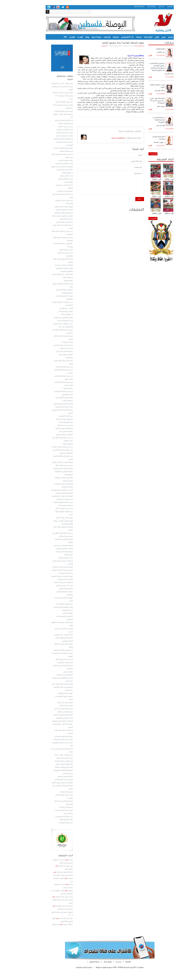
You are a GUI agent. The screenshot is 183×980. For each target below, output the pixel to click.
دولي (139, 37)
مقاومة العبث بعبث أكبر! (46, 351)
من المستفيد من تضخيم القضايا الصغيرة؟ (140, 120)
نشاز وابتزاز (51, 358)
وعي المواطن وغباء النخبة (46, 164)
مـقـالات (151, 43)
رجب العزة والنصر (49, 610)
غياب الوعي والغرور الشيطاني (45, 650)
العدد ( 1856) (151, 196)
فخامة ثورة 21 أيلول (48, 706)
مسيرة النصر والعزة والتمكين (45, 736)
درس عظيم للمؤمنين (48, 823)
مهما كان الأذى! (49, 613)
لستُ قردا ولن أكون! (48, 348)
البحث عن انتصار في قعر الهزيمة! (44, 490)
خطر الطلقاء (51, 108)
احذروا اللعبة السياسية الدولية (45, 139)
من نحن (143, 6)
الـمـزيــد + (135, 154)
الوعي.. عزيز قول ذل (48, 308)
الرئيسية (152, 6)
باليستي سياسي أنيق (48, 355)
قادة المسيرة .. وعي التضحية (45, 635)
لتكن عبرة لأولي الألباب (47, 179)
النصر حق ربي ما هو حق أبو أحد (44, 93)
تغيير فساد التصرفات (48, 792)
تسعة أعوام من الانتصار (47, 703)
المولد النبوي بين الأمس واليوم (44, 462)
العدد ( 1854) (151, 213)
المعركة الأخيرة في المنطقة (45, 404)
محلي (152, 37)
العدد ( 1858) (151, 179)
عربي (145, 37)
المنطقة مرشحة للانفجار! (46, 419)
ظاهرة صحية (50, 182)
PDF (47, 37)
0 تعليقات (86, 46)
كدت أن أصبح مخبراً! (48, 176)
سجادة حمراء (78, 37)
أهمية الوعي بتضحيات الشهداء (44, 567)
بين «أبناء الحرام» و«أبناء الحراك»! (44, 447)
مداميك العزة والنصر (48, 219)
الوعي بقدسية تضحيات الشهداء (44, 570)
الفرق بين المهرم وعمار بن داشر (44, 216)
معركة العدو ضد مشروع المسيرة (44, 576)
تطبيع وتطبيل (50, 281)
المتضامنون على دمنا (48, 327)
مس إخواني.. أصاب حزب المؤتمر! (44, 83)
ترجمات (121, 37)
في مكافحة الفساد (48, 151)
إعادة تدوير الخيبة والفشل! (46, 407)
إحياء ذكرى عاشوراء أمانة (46, 508)
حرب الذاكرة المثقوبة (48, 416)
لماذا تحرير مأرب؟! (49, 342)
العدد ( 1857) (138, 196)
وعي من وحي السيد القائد (46, 659)
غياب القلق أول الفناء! (47, 422)
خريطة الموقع (121, 6)
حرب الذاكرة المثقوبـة (47, 573)
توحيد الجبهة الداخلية (47, 160)
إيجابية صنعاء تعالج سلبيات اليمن (44, 684)
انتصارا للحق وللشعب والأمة (46, 767)
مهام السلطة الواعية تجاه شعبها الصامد (105, 43)
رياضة (69, 37)
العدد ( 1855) (138, 213)
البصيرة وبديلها (50, 444)
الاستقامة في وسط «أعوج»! (45, 582)
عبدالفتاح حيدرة (121, 46)
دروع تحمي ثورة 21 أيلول (46, 518)
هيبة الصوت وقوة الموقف (45, 761)
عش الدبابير (51, 681)
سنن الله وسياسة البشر (47, 505)
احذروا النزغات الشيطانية (47, 663)
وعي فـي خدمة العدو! (47, 425)
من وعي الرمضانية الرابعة (46, 367)
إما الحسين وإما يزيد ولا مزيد (45, 265)
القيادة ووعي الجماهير (47, 776)
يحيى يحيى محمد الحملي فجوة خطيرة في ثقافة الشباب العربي (44, 900)
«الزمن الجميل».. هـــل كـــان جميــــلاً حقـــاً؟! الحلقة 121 (139, 101)
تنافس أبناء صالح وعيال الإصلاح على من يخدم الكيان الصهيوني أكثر (44, 743)
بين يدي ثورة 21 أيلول (47, 127)
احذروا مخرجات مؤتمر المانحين (45, 345)
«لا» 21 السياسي (109, 37)
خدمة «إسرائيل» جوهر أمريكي (45, 324)
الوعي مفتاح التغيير (48, 250)
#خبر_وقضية (145, 30)
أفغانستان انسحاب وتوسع (46, 435)
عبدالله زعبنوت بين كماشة (44, 924)
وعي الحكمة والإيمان (47, 558)
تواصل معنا (133, 6)
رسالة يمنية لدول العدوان (46, 170)
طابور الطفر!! (142, 49)
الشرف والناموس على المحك (45, 318)
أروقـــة (62, 37)
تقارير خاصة (130, 37)
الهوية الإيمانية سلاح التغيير (45, 207)
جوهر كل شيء (50, 672)
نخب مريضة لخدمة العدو (46, 499)
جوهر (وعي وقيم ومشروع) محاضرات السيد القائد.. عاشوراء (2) (45, 114)
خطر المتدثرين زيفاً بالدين (47, 191)
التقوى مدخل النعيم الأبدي (45, 779)
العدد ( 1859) (138, 179)
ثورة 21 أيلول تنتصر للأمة (47, 130)
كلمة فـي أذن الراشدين (47, 579)
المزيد (132, 55)
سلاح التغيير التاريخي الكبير (46, 764)
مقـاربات (97, 37)
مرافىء (54, 37)
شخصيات (89, 37)
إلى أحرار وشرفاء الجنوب (47, 321)
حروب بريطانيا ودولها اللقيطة (45, 502)
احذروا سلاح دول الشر (48, 807)
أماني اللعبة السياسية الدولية (45, 715)
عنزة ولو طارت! (50, 388)
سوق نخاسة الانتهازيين (47, 693)
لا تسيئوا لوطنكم (49, 173)
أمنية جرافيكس (63, 967)
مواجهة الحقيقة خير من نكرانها (44, 167)
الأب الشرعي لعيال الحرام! (46, 222)
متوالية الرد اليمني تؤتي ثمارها (44, 783)
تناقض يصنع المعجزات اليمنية (45, 148)
